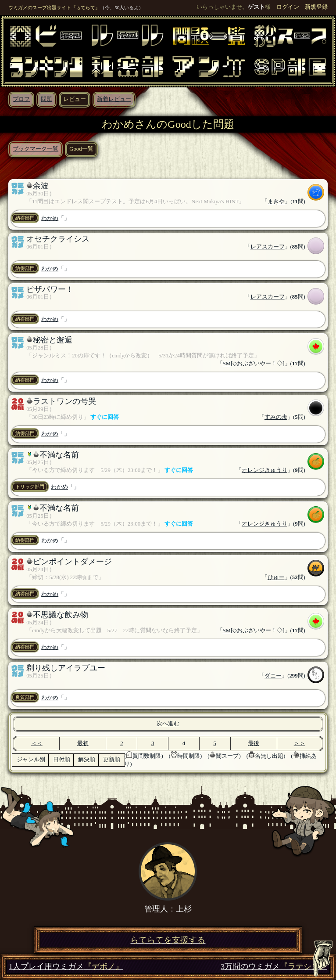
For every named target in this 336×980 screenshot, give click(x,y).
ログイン (288, 7)
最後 (254, 743)
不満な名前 (59, 455)
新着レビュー (114, 99)
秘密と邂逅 (53, 340)
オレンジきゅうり (265, 470)
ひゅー (276, 577)
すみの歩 (276, 417)
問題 (46, 99)
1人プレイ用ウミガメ (66, 967)
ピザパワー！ (50, 289)
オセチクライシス (58, 239)
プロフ (21, 99)
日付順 (62, 760)
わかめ (50, 218)
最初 (83, 743)
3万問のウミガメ (274, 967)
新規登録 (316, 7)
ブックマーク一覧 (36, 149)
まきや (276, 202)
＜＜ (37, 743)
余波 (41, 186)
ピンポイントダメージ (72, 562)
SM (227, 364)
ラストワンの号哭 (64, 401)
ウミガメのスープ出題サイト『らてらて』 (54, 7)
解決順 (87, 760)
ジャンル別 (31, 760)
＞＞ (300, 743)
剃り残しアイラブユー (66, 668)
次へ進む (168, 724)
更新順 (112, 760)
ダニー (273, 676)
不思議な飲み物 (61, 615)
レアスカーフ (268, 247)
